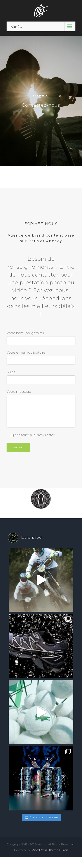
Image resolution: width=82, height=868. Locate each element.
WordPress (39, 850)
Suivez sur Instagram (42, 817)
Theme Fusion (58, 850)
